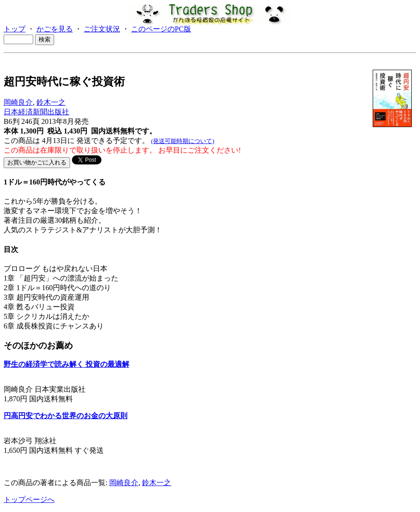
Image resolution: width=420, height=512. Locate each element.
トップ (15, 29)
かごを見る (55, 29)
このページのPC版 (161, 29)
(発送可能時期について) (183, 141)
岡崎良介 (18, 102)
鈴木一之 (51, 102)
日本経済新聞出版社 (36, 112)
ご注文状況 (102, 29)
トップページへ (29, 499)
